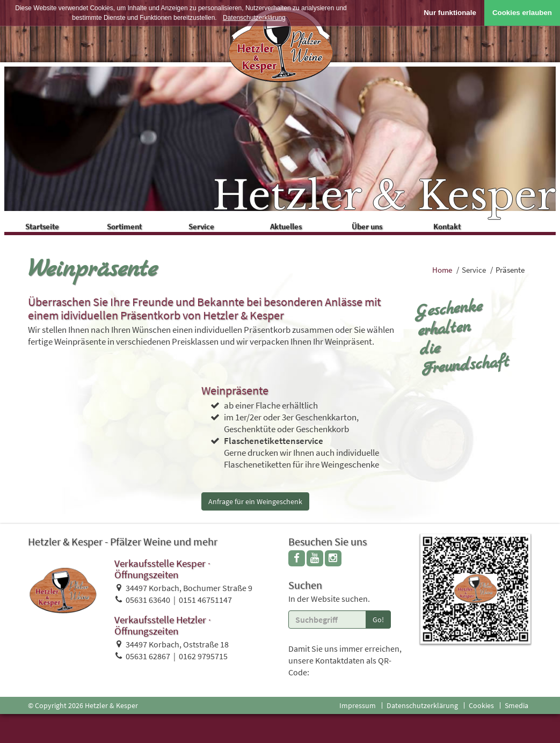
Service (223, 225)
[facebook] (297, 560)
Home (442, 272)
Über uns (390, 225)
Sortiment (143, 225)
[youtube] (315, 560)
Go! (378, 622)
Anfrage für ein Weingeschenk (255, 504)
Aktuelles (309, 225)
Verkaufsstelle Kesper (160, 566)
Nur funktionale (450, 13)
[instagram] (333, 560)
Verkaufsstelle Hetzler (160, 622)
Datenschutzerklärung (422, 708)
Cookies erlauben (522, 13)
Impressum (358, 708)
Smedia (517, 708)
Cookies (481, 708)
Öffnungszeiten (146, 577)
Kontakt (470, 225)
